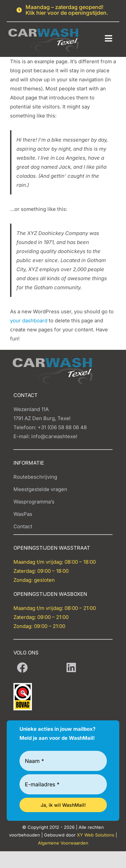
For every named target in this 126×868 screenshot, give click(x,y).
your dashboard (29, 321)
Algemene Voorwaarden (63, 843)
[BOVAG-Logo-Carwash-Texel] (23, 685)
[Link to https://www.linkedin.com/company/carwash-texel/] (71, 667)
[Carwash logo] (44, 26)
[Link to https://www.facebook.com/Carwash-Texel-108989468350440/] (22, 667)
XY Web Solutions (96, 835)
